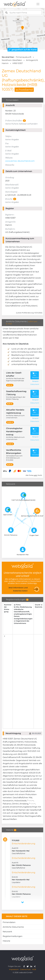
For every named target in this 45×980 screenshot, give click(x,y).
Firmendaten (9, 922)
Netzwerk (7, 932)
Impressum (14, 969)
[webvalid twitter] (28, 966)
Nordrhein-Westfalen (12, 60)
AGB (34, 969)
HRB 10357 (18, 63)
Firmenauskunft (24, 57)
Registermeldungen (13, 936)
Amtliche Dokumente (13, 927)
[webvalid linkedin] (32, 966)
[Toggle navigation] (38, 4)
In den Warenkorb (35, 375)
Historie (6, 941)
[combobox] (22, 13)
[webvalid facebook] (25, 966)
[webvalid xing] (35, 966)
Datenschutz (25, 969)
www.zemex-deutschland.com (20, 161)
